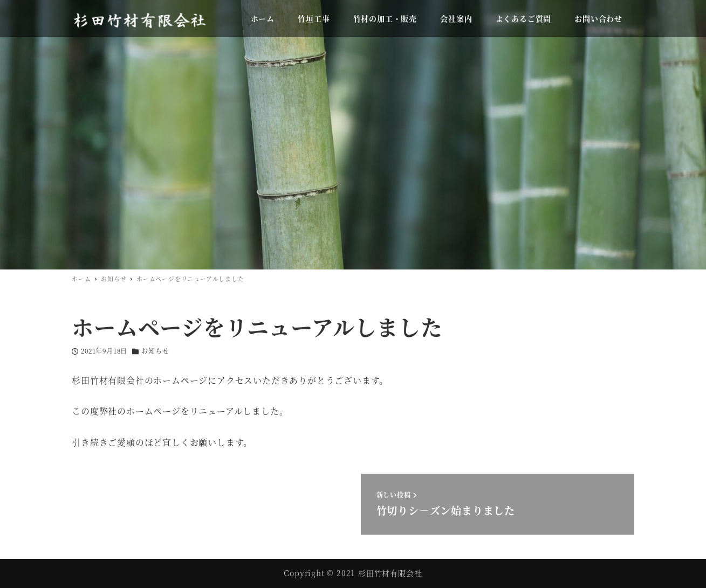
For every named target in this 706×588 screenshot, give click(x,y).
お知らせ (155, 351)
